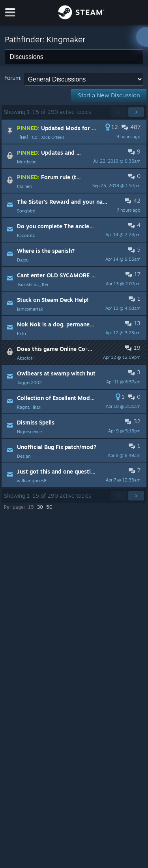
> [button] (136, 112)
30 (40, 507)
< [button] (119, 112)
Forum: (13, 78)
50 (49, 507)
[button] (74, 132)
